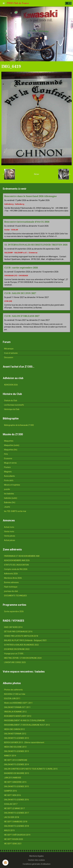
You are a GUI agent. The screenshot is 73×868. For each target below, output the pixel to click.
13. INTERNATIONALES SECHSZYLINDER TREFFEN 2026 (36, 245)
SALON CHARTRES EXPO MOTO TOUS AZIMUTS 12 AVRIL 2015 (31, 769)
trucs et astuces (11, 353)
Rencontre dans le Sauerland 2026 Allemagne (30, 196)
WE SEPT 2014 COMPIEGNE (16, 760)
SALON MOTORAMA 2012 (15, 734)
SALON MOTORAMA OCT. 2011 (17, 707)
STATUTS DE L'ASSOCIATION (16, 565)
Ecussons (8, 458)
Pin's (6, 454)
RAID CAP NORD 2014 (13, 627)
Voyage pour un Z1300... (14, 654)
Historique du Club (12, 409)
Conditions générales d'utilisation (37, 864)
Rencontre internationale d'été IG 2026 (27, 222)
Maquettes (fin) (11, 450)
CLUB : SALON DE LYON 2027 (20, 293)
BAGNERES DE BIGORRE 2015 (17, 773)
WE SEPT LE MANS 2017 (14, 808)
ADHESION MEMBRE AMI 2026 (17, 560)
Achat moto (9, 527)
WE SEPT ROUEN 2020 (14, 839)
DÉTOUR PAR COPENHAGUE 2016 (18, 632)
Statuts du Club (11, 400)
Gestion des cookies (36, 860)
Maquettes (9, 441)
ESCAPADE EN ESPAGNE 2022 (17, 649)
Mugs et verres (10, 463)
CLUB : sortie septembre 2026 (21, 268)
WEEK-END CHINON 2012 (14, 729)
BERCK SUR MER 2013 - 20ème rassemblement (24, 742)
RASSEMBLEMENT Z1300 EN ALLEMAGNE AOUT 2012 (27, 725)
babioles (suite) (11, 498)
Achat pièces (10, 540)
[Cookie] (5, 863)
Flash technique (11, 587)
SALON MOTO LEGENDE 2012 (16, 738)
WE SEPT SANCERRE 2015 (15, 782)
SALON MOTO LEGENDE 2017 (16, 813)
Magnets (8, 472)
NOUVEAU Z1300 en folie (15, 694)
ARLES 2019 (9, 830)
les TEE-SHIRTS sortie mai (15, 511)
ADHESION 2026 (11, 385)
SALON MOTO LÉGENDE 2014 (16, 764)
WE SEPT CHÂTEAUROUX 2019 (17, 835)
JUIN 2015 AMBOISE (13, 778)
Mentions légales (36, 856)
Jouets (7, 507)
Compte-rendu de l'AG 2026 (16, 569)
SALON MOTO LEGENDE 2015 (16, 786)
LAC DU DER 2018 (12, 817)
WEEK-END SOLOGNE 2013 (15, 747)
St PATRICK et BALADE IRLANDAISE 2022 (21, 645)
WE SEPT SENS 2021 (13, 844)
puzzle (7, 489)
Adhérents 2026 (11, 574)
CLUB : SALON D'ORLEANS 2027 (22, 316)
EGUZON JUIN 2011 (12, 698)
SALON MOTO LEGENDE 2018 (16, 826)
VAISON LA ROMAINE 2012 (15, 712)
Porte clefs (9, 480)
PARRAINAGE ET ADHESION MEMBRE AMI (22, 556)
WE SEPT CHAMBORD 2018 (16, 822)
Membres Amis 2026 (13, 578)
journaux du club (11, 591)
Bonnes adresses (11, 582)
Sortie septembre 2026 (14, 611)
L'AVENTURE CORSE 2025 (15, 662)
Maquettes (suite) (12, 445)
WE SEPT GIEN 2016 (12, 795)
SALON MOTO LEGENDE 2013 (16, 751)
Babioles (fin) (10, 502)
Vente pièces (10, 536)
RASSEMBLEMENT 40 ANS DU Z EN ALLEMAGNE (24, 720)
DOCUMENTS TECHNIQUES (15, 596)
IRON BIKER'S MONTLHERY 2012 (18, 716)
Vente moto (9, 531)
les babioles (9, 494)
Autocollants (9, 476)
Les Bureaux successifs (14, 405)
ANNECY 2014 (10, 756)
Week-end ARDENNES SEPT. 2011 (18, 703)
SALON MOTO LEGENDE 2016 (16, 800)
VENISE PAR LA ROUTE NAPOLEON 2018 (21, 636)
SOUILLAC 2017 (11, 804)
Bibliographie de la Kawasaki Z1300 (19, 425)
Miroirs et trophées (12, 485)
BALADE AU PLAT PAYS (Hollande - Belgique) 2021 (25, 640)
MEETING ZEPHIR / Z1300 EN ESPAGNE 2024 (23, 658)
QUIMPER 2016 (10, 791)
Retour (36, 174)
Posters (7, 467)
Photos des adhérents (13, 690)
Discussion (9, 357)
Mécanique (9, 349)
